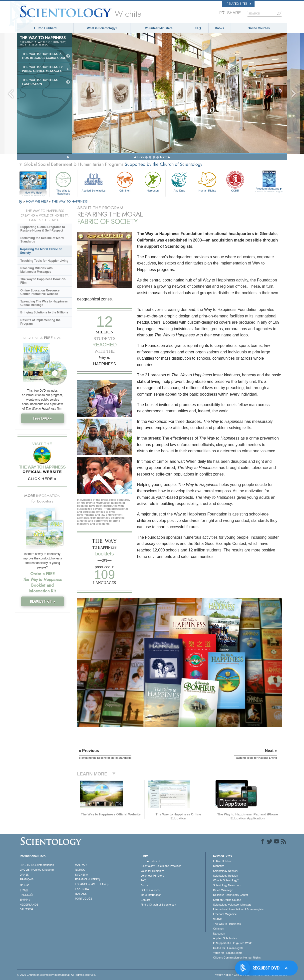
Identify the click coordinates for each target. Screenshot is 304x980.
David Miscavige (223, 890)
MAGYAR (81, 865)
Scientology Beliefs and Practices (161, 866)
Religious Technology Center (231, 895)
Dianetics (219, 866)
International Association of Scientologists (238, 909)
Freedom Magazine (269, 190)
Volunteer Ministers (159, 28)
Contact (145, 900)
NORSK (80, 870)
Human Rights (207, 181)
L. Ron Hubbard (45, 28)
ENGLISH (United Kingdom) (37, 870)
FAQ (198, 28)
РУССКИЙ (26, 895)
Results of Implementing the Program (41, 322)
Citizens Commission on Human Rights (237, 958)
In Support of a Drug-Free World (233, 943)
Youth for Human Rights (228, 953)
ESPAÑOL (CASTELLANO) (92, 884)
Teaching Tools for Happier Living (44, 261)
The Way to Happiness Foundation (40, 82)
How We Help (33, 193)
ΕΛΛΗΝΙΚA (82, 889)
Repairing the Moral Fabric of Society (41, 251)
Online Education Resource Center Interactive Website (40, 292)
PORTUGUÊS (84, 899)
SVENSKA (81, 875)
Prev (141, 157)
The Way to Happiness (63, 182)
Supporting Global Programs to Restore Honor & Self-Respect (43, 229)
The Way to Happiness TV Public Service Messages (42, 69)
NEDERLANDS (29, 905)
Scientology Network (226, 871)
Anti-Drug (179, 181)
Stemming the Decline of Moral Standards (42, 240)
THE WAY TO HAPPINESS (70, 201)
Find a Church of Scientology (158, 905)
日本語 (24, 890)
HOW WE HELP (37, 201)
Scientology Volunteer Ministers (232, 905)
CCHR (235, 181)
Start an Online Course (227, 900)
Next (163, 157)
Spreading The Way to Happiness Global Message (44, 303)
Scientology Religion (226, 876)
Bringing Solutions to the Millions (44, 312)
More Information (151, 895)
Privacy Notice (223, 975)
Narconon (153, 181)
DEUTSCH (26, 909)
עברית (24, 885)
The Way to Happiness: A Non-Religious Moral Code (44, 56)
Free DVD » (42, 418)
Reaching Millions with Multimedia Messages (37, 270)
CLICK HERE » (42, 479)
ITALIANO (81, 894)
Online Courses (259, 28)
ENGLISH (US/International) (37, 865)
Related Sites (239, 4)
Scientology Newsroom (227, 885)
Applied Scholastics (94, 181)
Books (219, 28)
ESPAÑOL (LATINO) (87, 879)
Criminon (125, 181)
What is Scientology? (102, 28)
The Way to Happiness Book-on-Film (43, 281)
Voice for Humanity (152, 871)
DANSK (24, 875)
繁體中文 (25, 900)
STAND (218, 919)
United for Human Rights (228, 948)
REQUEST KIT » (42, 601)
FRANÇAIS (27, 879)
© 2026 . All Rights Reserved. (57, 975)
